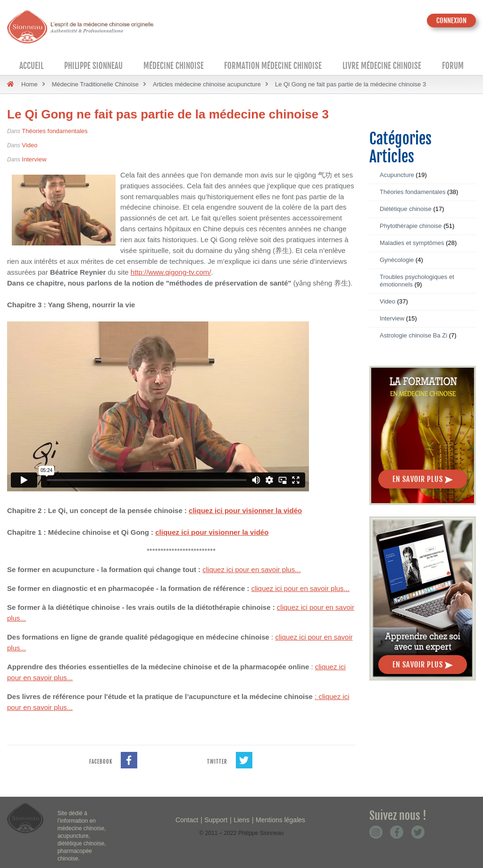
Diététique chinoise (406, 209)
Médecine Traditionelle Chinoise (95, 84)
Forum (453, 66)
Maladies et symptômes (412, 243)
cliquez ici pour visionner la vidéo (245, 510)
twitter (230, 755)
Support (216, 820)
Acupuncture (397, 175)
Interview (34, 159)
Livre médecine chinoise (382, 66)
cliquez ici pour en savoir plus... (251, 569)
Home (29, 84)
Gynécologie (397, 260)
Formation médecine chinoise (273, 66)
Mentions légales (280, 820)
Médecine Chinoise (174, 66)
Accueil (31, 66)
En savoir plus (423, 479)
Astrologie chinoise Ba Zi (413, 335)
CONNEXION (451, 21)
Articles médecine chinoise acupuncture (207, 84)
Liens (241, 820)
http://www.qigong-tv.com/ (171, 272)
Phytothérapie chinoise (411, 226)
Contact (187, 820)
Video (29, 145)
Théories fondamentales (54, 131)
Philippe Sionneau (93, 66)
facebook (113, 755)
